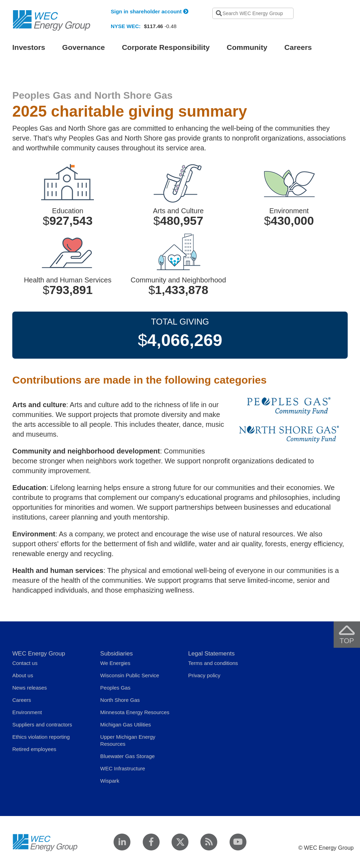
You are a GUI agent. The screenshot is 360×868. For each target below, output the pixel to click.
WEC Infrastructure (123, 768)
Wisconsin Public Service (130, 675)
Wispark (110, 781)
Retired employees (34, 749)
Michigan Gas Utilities (126, 725)
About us (23, 675)
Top (349, 635)
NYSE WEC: (126, 26)
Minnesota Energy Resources (135, 712)
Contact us (25, 663)
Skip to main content (76, 4)
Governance (83, 47)
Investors (29, 47)
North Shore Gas (120, 700)
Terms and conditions (213, 663)
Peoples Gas (115, 688)
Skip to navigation (32, 4)
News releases (30, 688)
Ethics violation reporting (41, 737)
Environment (27, 712)
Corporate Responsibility (166, 47)
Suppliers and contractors (42, 725)
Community (247, 47)
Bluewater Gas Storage (127, 756)
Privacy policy (204, 675)
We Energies (115, 663)
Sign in (150, 11)
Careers (298, 47)
